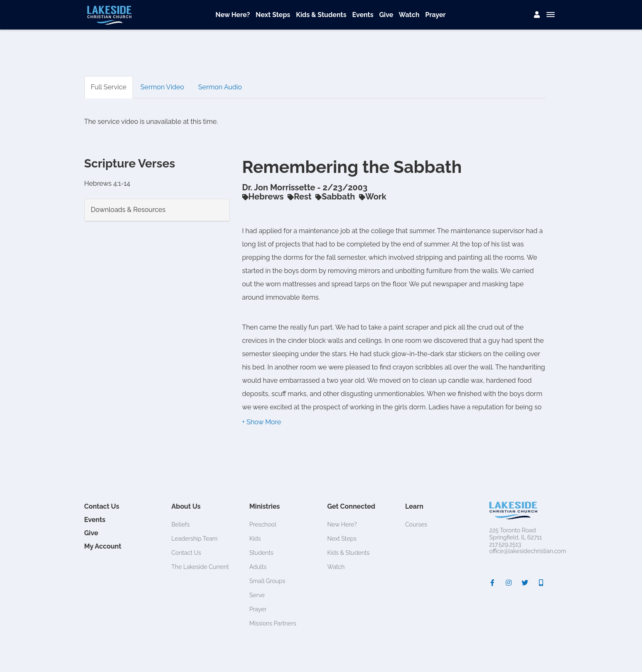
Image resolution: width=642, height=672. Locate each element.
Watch (409, 15)
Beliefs (181, 524)
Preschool (263, 524)
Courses (416, 524)
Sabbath (335, 197)
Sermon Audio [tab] (220, 87)
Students (261, 553)
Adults (258, 567)
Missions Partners (273, 623)
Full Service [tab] (109, 87)
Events (363, 15)
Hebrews (263, 197)
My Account (103, 546)
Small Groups (267, 581)
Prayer (435, 15)
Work (373, 197)
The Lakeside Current (200, 567)
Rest (299, 197)
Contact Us (102, 506)
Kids (255, 539)
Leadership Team (195, 539)
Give (386, 15)
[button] (262, 422)
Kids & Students (321, 15)
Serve (257, 595)
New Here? (233, 15)
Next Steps (273, 15)
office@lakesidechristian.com (528, 551)
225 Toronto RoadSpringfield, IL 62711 (516, 534)
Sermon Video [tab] (162, 87)
